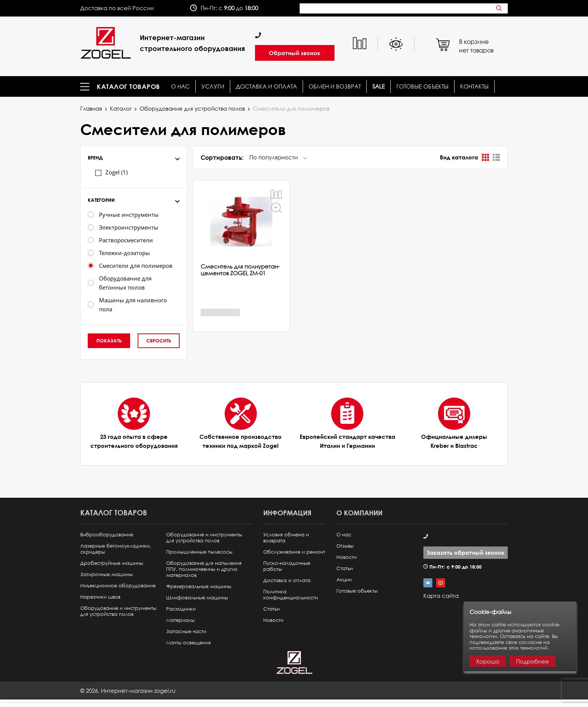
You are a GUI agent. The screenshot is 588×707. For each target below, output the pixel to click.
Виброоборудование (107, 535)
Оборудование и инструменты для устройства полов (118, 611)
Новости (273, 620)
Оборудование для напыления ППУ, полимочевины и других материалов (204, 569)
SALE (379, 86)
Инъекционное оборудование (118, 586)
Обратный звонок (295, 53)
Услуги (213, 86)
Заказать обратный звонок (466, 552)
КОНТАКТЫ (474, 86)
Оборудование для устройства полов (192, 108)
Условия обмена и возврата (286, 538)
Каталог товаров (128, 87)
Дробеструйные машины (112, 563)
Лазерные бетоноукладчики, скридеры (116, 549)
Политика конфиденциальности (291, 595)
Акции (344, 580)
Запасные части (186, 631)
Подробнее (532, 661)
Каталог (121, 108)
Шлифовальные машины (197, 598)
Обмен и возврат (335, 86)
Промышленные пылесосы (199, 552)
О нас (180, 86)
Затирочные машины (106, 574)
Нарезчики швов (100, 597)
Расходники (181, 609)
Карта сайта (441, 596)
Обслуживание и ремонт (294, 552)
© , (128, 690)
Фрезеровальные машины (199, 586)
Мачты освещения (188, 643)
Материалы (180, 620)
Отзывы (345, 546)
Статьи (271, 609)
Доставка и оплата (266, 86)
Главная (91, 108)
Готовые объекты (422, 86)
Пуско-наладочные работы (287, 566)
